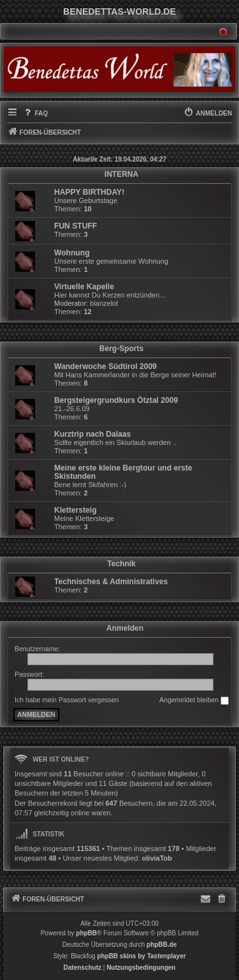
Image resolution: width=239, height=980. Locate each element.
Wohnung (72, 253)
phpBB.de (162, 945)
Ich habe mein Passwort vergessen (67, 700)
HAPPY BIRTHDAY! (89, 192)
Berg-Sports (121, 349)
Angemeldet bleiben (194, 700)
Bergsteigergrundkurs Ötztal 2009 (116, 400)
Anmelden (125, 628)
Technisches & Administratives (111, 582)
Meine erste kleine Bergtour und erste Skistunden (123, 472)
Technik (121, 564)
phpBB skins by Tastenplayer (141, 956)
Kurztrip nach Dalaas (92, 434)
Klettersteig (76, 510)
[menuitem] (35, 114)
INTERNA (121, 174)
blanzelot (104, 303)
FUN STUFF (76, 226)
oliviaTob (157, 858)
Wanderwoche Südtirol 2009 (105, 366)
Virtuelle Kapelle (84, 287)
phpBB (86, 933)
